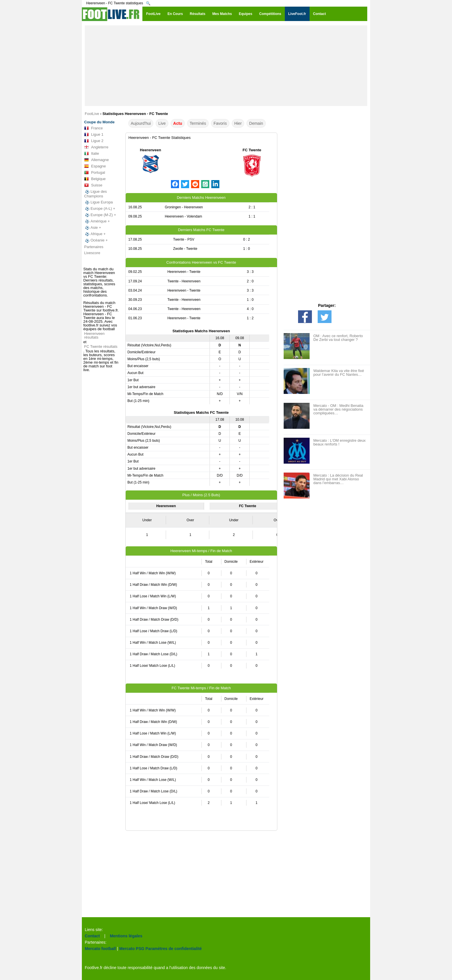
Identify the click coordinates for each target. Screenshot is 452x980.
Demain (256, 123)
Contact (92, 936)
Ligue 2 (94, 141)
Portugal (95, 173)
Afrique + (95, 234)
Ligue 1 (94, 135)
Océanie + (96, 240)
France (93, 128)
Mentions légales (126, 936)
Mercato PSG (132, 949)
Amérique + (97, 221)
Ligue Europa (98, 202)
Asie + (93, 228)
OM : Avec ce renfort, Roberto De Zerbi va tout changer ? (338, 338)
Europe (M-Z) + (100, 215)
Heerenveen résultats (94, 335)
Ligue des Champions (95, 194)
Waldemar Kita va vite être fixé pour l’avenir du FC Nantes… (339, 373)
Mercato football (100, 949)
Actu (178, 123)
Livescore (92, 253)
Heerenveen (150, 150)
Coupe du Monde (99, 122)
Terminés (198, 123)
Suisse (93, 185)
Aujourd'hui (141, 123)
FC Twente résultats (101, 347)
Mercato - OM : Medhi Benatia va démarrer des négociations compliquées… (338, 409)
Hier (238, 123)
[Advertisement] (226, 66)
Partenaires (94, 247)
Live (162, 123)
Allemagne (96, 160)
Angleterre (96, 147)
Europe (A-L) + (100, 209)
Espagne (95, 166)
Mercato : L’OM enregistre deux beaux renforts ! (339, 442)
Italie (92, 154)
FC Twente (252, 150)
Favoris (220, 123)
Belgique (95, 179)
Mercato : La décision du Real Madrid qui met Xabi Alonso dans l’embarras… (338, 479)
